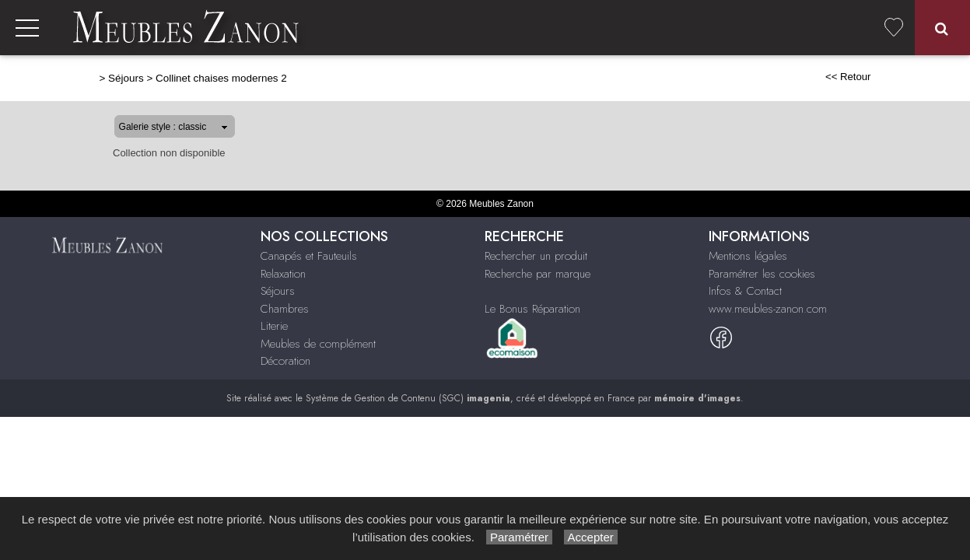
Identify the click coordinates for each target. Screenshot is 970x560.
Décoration (285, 361)
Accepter (591, 537)
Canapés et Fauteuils (309, 256)
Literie (274, 326)
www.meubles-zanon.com (768, 309)
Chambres (285, 309)
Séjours (76, 78)
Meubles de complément (318, 344)
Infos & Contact (745, 291)
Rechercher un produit (536, 256)
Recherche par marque (538, 274)
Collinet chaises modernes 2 (172, 78)
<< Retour (898, 77)
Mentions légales (748, 256)
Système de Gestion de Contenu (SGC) (408, 398)
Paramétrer (519, 537)
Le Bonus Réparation (532, 309)
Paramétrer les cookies (762, 274)
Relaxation (283, 274)
